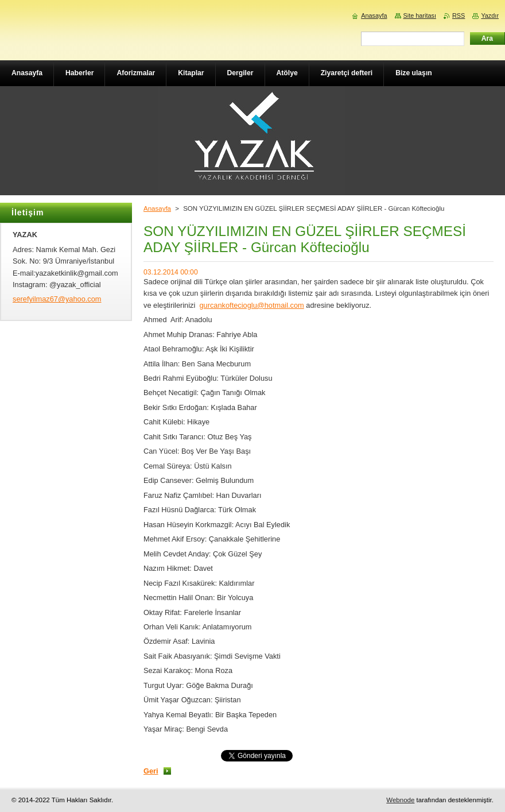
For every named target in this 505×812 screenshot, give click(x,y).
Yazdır (490, 16)
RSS (459, 16)
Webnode (400, 800)
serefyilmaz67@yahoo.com (57, 299)
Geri (151, 771)
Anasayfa (157, 208)
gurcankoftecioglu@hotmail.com (251, 305)
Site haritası (420, 16)
